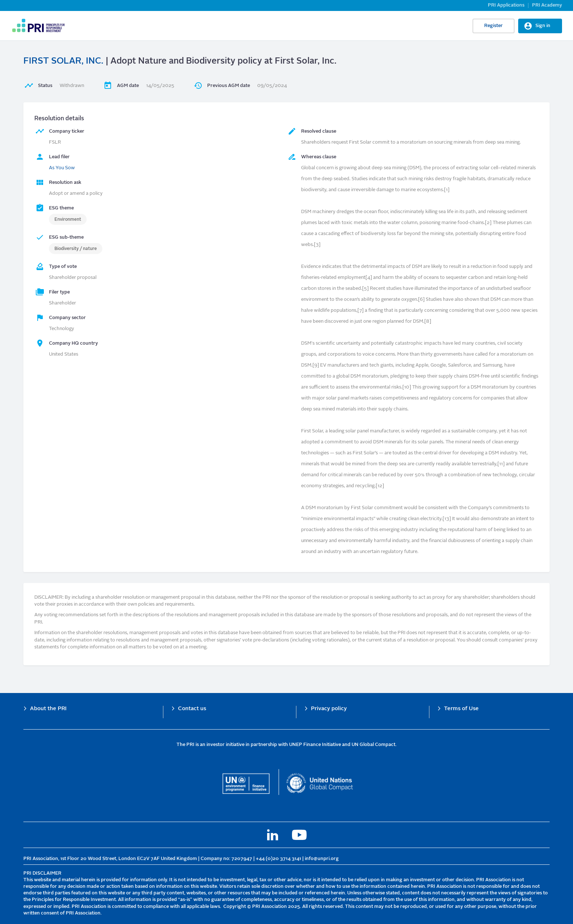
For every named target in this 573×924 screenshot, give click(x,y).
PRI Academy (547, 5)
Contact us (192, 709)
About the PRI (48, 709)
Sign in (543, 26)
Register (494, 26)
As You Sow (62, 168)
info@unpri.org (322, 859)
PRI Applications (506, 5)
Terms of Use (461, 709)
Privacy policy (329, 709)
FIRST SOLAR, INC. (63, 61)
